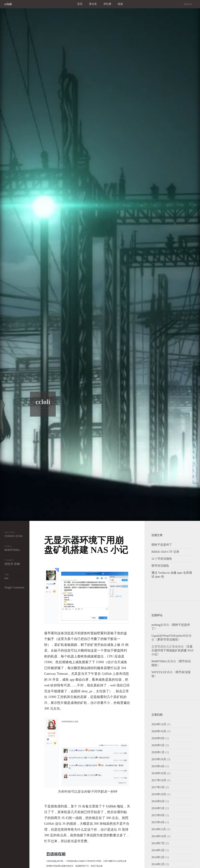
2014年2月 (158, 857)
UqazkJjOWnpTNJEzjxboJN (169, 636)
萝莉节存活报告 (168, 640)
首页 (80, 4)
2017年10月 (159, 780)
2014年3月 (158, 850)
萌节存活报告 (160, 566)
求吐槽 (107, 4)
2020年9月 (158, 738)
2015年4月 (158, 822)
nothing (156, 625)
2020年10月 (159, 731)
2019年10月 (159, 759)
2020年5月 (158, 745)
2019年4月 (158, 766)
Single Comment (14, 587)
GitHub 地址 (115, 806)
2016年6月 (158, 801)
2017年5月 (158, 787)
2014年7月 (158, 843)
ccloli (8, 4)
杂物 (17, 564)
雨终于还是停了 (162, 545)
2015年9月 (158, 815)
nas (6, 578)
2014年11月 (159, 829)
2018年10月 (159, 773)
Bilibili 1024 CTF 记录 (165, 552)
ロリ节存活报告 (162, 559)
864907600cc (12, 550)
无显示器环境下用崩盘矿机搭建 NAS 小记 (86, 545)
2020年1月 (158, 752)
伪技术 (9, 564)
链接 (120, 4)
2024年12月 (159, 724)
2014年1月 (158, 864)
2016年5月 (158, 808)
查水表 (93, 4)
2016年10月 (159, 794)
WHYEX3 (158, 672)
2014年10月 (159, 836)
